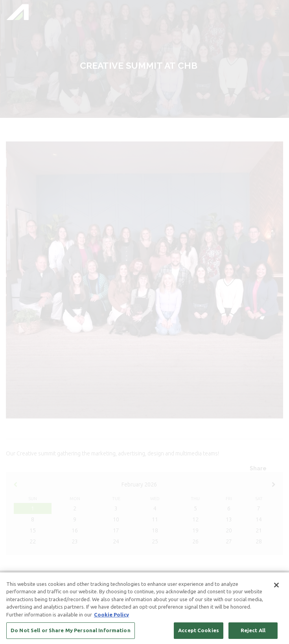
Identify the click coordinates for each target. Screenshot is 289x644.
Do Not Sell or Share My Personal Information (71, 631)
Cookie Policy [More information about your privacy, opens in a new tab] (111, 615)
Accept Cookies (199, 631)
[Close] (276, 585)
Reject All (253, 631)
